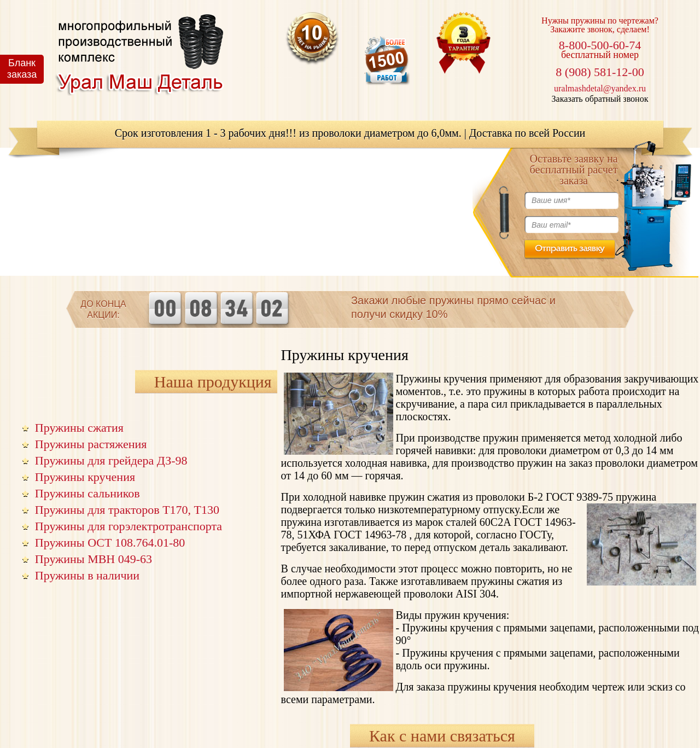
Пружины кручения (85, 477)
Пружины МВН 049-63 (94, 559)
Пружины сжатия (79, 428)
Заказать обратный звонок (600, 99)
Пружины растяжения (91, 444)
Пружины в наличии (87, 575)
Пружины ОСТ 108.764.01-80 (110, 543)
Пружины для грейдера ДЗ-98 (111, 460)
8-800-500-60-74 (600, 45)
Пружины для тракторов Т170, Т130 (127, 510)
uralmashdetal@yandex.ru (600, 88)
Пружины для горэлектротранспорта (129, 526)
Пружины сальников (87, 493)
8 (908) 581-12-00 (600, 72)
